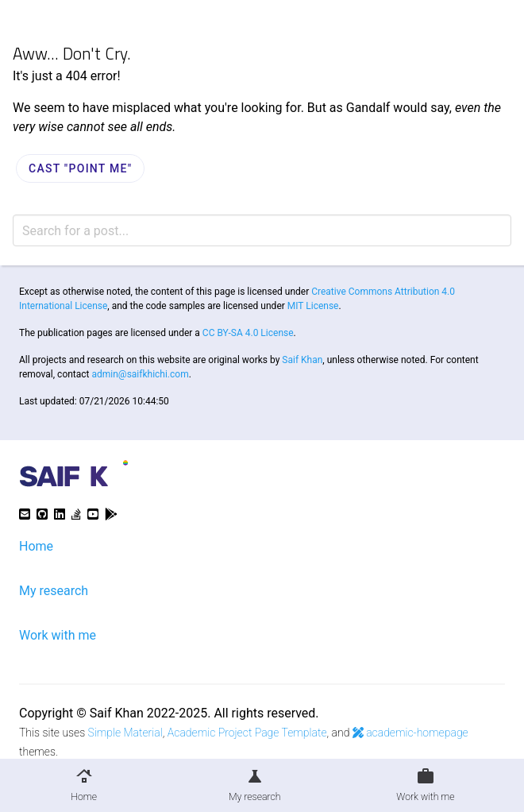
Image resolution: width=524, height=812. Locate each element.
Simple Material (125, 733)
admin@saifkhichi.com (141, 374)
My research (54, 591)
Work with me (58, 635)
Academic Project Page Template (247, 733)
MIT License (313, 306)
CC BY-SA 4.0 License (248, 333)
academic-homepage (410, 733)
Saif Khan (302, 360)
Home (36, 546)
